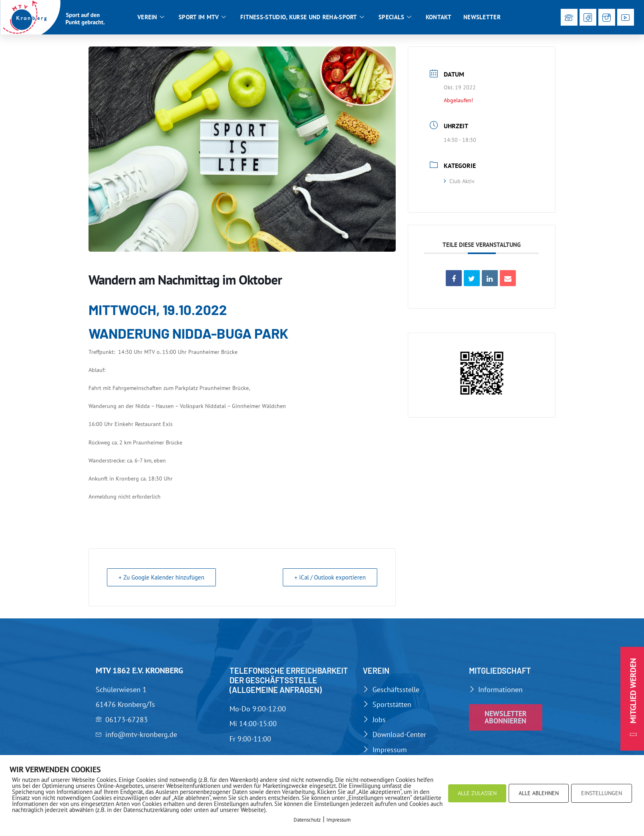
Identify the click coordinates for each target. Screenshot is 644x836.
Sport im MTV (202, 17)
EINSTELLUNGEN (602, 793)
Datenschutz (307, 820)
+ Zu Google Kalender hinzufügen (161, 577)
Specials (395, 17)
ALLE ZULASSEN (477, 793)
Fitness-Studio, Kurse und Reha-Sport (302, 17)
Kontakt (439, 17)
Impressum (339, 820)
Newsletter (482, 17)
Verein (151, 17)
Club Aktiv (459, 181)
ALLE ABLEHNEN (539, 793)
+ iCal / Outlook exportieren (330, 577)
